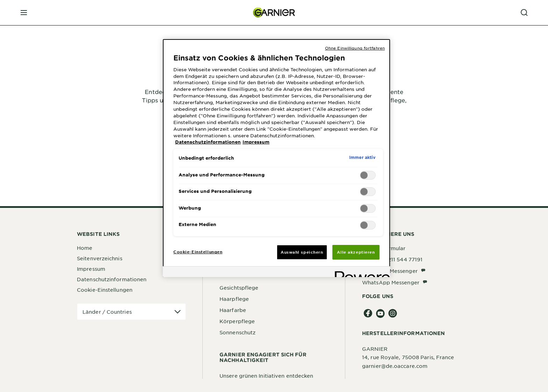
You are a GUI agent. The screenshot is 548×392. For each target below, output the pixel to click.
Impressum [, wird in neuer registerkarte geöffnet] (256, 142)
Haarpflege (234, 299)
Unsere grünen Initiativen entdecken (266, 376)
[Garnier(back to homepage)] (274, 13)
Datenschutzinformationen (112, 279)
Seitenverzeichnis (100, 258)
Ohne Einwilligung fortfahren (355, 48)
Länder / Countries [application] (107, 312)
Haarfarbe (233, 310)
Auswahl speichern (302, 252)
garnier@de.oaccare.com (395, 366)
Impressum (91, 269)
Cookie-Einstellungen (105, 290)
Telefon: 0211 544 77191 (392, 259)
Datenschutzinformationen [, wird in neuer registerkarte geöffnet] (208, 142)
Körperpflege (237, 321)
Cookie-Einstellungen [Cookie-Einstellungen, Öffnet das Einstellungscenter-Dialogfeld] (198, 252)
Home (85, 248)
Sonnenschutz (237, 332)
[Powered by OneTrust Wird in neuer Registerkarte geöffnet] (360, 273)
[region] (276, 158)
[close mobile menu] (24, 13)
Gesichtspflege (239, 288)
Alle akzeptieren (356, 252)
